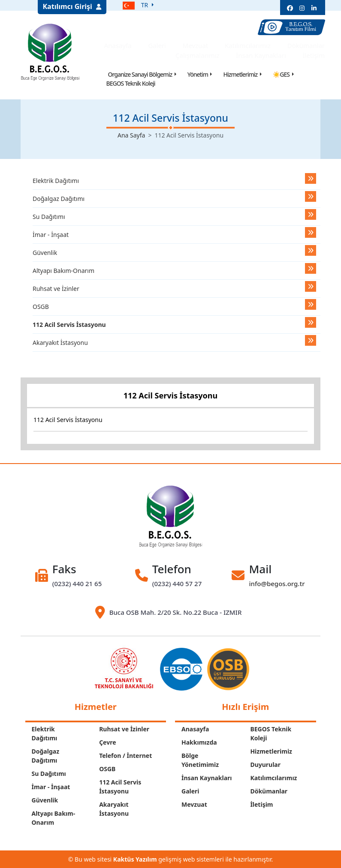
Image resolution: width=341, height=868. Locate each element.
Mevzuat (198, 45)
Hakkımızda (199, 742)
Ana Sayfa (131, 135)
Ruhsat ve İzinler (56, 289)
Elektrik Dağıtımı (56, 181)
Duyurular (265, 765)
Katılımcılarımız (250, 45)
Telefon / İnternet (125, 756)
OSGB (41, 307)
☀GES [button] (281, 74)
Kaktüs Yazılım (135, 859)
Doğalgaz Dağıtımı (59, 199)
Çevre (107, 742)
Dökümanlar (308, 45)
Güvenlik (45, 253)
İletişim (316, 55)
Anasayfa (120, 45)
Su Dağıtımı (49, 217)
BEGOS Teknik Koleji (131, 83)
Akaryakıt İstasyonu (60, 343)
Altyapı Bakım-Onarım (63, 271)
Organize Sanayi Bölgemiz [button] (140, 74)
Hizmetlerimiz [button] (240, 74)
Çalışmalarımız (200, 55)
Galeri (159, 45)
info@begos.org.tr (277, 584)
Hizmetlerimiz (271, 751)
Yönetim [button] (198, 74)
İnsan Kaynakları (263, 55)
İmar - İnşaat (51, 235)
